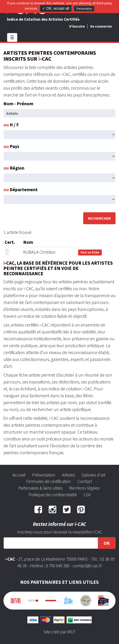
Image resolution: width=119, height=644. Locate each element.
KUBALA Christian (39, 252)
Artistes (69, 475)
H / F (11, 125)
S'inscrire (77, 26)
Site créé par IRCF (59, 632)
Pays (11, 146)
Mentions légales (84, 488)
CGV (87, 495)
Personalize (84, 9)
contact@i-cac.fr (87, 566)
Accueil (19, 475)
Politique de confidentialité (53, 495)
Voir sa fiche (90, 252)
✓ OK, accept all (56, 8)
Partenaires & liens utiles (40, 488)
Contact (85, 481)
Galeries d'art (94, 475)
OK (107, 543)
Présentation (44, 475)
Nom (28, 242)
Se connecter (101, 26)
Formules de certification (49, 481)
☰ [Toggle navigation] (12, 37)
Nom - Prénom (18, 104)
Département (21, 189)
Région (14, 168)
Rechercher (99, 218)
